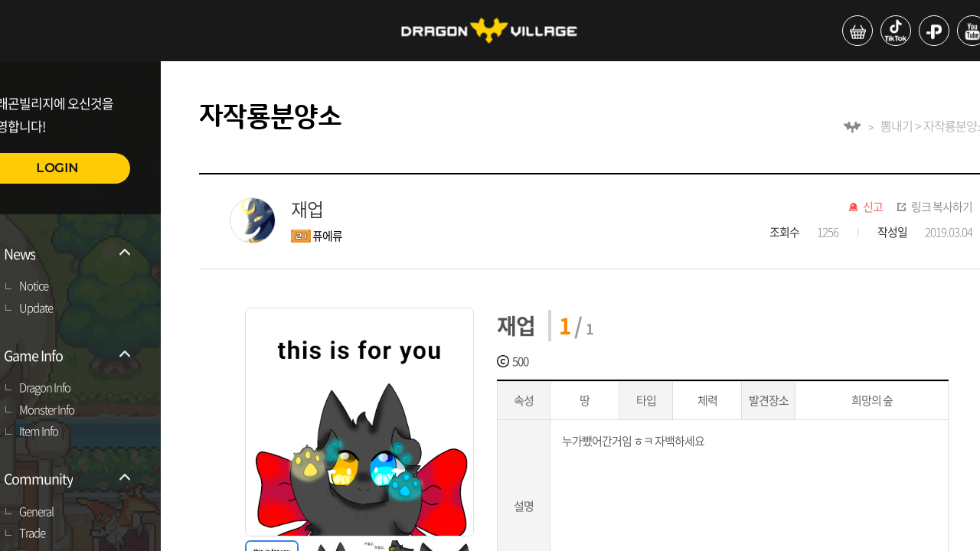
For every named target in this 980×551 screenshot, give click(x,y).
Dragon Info (45, 388)
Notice (34, 286)
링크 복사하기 (942, 207)
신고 (873, 207)
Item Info (39, 432)
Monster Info (47, 410)
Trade (32, 533)
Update (36, 308)
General (36, 512)
